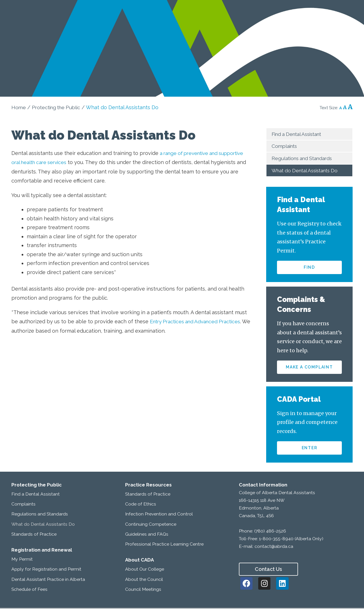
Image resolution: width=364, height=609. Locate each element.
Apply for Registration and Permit (46, 570)
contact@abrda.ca (274, 547)
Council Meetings (143, 590)
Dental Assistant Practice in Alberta (48, 580)
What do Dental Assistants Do (308, 170)
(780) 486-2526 (270, 532)
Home (19, 107)
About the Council (144, 580)
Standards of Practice (34, 535)
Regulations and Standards (304, 158)
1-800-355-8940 (276, 539)
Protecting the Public (58, 107)
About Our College (145, 570)
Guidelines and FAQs (147, 535)
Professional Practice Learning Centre (164, 545)
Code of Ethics (141, 505)
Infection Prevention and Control (159, 515)
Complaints (285, 146)
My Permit (22, 560)
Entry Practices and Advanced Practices (199, 321)
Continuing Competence (151, 525)
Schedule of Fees (29, 590)
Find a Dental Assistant (299, 134)
